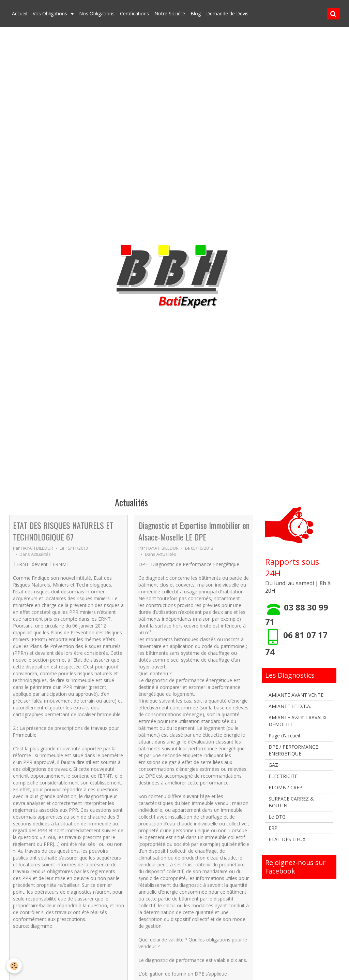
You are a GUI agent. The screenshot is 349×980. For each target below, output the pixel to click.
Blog (196, 13)
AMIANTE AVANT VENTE (296, 695)
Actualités (41, 554)
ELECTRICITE (283, 776)
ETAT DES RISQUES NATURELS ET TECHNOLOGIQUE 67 (63, 531)
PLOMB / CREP (285, 787)
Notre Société (170, 13)
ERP (273, 828)
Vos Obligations (51, 13)
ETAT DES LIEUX (287, 839)
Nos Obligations (97, 13)
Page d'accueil (284, 736)
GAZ (273, 765)
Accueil (20, 13)
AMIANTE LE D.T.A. (290, 706)
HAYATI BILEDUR (37, 548)
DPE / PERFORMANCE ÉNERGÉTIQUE (293, 750)
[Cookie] (14, 966)
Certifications (134, 13)
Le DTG (277, 817)
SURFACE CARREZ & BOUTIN (291, 802)
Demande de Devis (227, 13)
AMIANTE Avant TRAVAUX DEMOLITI (298, 721)
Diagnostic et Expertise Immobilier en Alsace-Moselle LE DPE (194, 531)
